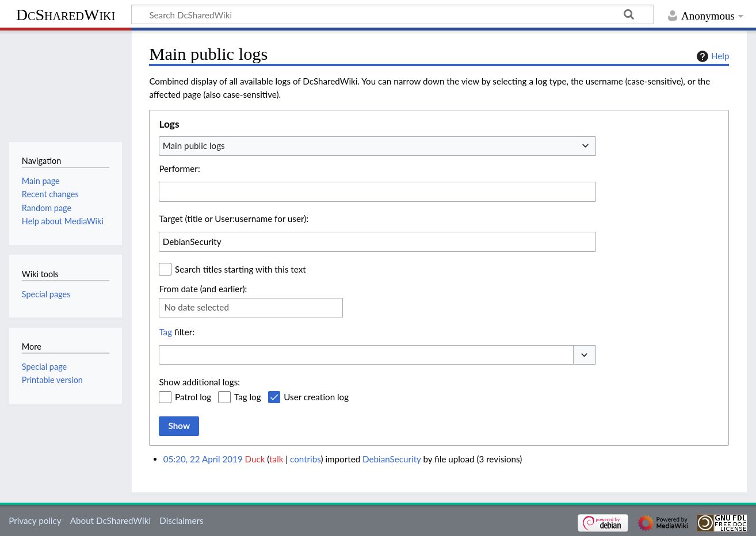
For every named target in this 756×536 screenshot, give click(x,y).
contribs (305, 459)
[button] (585, 355)
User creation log (316, 397)
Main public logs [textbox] (194, 146)
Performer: (179, 169)
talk (276, 459)
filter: (177, 332)
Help (711, 56)
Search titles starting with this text (240, 269)
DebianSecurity (392, 459)
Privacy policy (35, 520)
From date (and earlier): (203, 289)
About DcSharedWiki (110, 520)
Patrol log (193, 397)
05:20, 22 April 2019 (203, 459)
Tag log (248, 397)
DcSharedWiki (66, 15)
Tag (165, 332)
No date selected (196, 307)
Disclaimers (181, 520)
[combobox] (377, 146)
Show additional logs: (199, 382)
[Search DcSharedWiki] (392, 14)
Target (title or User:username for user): (234, 219)
